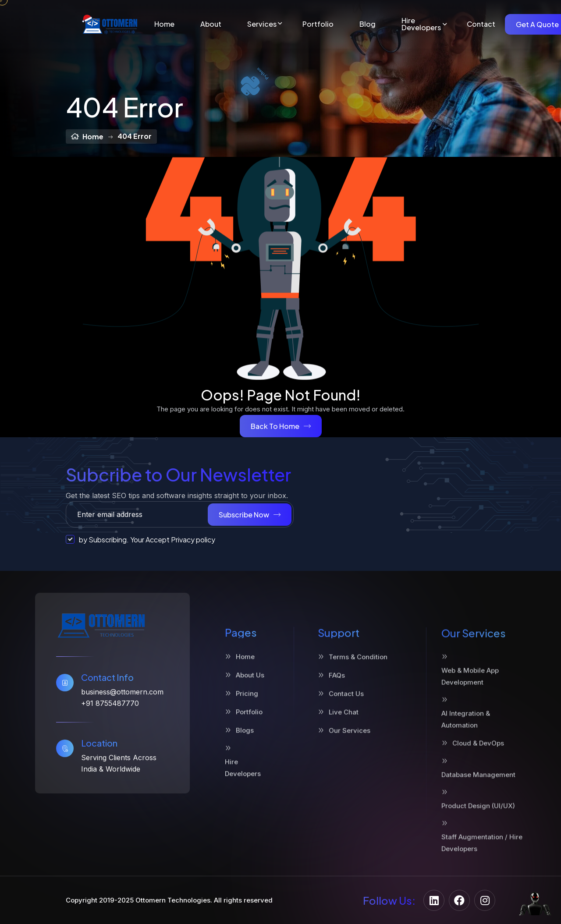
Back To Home (281, 426)
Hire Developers (421, 24)
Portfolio (318, 24)
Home (164, 24)
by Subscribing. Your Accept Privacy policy (140, 540)
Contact (481, 24)
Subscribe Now (250, 515)
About (211, 24)
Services (262, 24)
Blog (367, 24)
